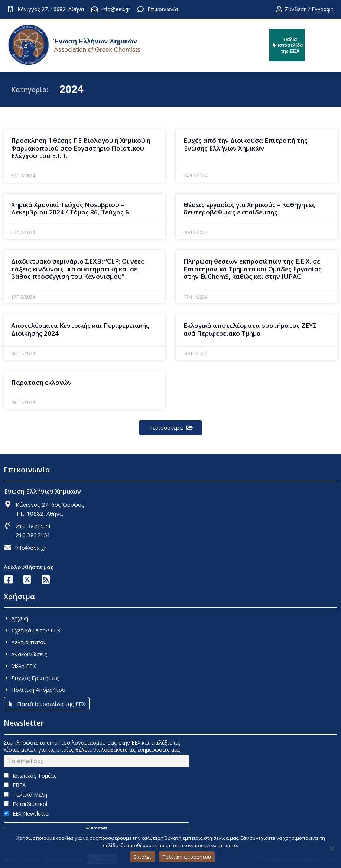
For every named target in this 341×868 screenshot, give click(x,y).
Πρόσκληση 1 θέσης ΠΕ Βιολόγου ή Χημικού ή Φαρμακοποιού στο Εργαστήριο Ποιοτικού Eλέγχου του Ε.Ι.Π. (81, 148)
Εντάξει (142, 857)
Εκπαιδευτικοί (26, 804)
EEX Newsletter (27, 814)
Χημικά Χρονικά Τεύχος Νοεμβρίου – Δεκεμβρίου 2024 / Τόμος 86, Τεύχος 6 (70, 208)
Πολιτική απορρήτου (187, 857)
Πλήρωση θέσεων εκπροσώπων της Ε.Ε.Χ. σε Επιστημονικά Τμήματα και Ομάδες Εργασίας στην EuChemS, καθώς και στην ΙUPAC (253, 269)
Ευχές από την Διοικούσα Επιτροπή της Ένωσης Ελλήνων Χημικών (246, 144)
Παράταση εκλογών (41, 382)
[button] (170, 428)
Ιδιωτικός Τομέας (30, 776)
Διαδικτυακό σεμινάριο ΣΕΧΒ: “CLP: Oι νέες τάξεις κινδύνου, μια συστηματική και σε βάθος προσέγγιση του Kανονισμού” (78, 269)
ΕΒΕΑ (15, 785)
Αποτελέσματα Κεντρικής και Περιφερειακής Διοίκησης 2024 (80, 329)
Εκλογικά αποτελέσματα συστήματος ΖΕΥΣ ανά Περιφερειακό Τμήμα (250, 329)
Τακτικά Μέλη (25, 795)
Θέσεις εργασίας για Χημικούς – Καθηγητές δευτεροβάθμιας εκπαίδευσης (249, 208)
